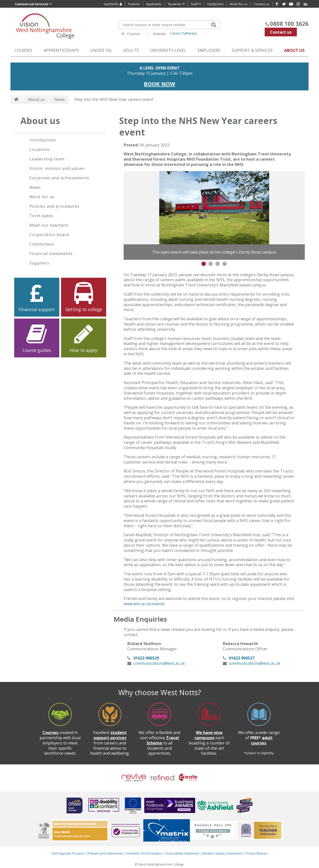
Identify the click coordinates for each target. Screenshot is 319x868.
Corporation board (49, 235)
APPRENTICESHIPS (61, 50)
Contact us (281, 32)
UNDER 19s (101, 50)
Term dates (41, 216)
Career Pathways (184, 33)
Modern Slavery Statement (223, 853)
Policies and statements (105, 853)
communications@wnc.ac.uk (159, 663)
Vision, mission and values (57, 168)
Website (159, 34)
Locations (40, 149)
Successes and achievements (59, 178)
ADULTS (131, 50)
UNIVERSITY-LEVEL (168, 50)
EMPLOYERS (209, 50)
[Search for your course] (169, 25)
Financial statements (51, 254)
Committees (42, 244)
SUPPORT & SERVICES (252, 50)
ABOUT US (294, 50)
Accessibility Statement (182, 853)
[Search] (214, 24)
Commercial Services (33, 4)
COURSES (23, 50)
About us (36, 99)
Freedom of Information (144, 853)
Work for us (42, 197)
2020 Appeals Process (68, 853)
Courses (134, 34)
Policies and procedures (54, 206)
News (60, 99)
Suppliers (39, 263)
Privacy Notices (257, 853)
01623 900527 (242, 658)
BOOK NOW (159, 84)
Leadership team (47, 159)
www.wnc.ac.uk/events (144, 604)
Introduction (43, 140)
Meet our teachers (49, 225)
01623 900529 (146, 658)
